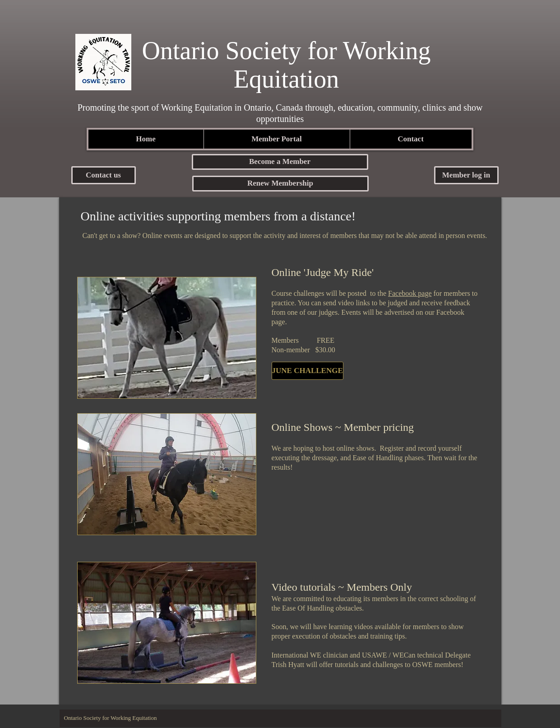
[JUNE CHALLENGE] (308, 371)
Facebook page (410, 293)
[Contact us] (104, 175)
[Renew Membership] (280, 184)
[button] (280, 162)
